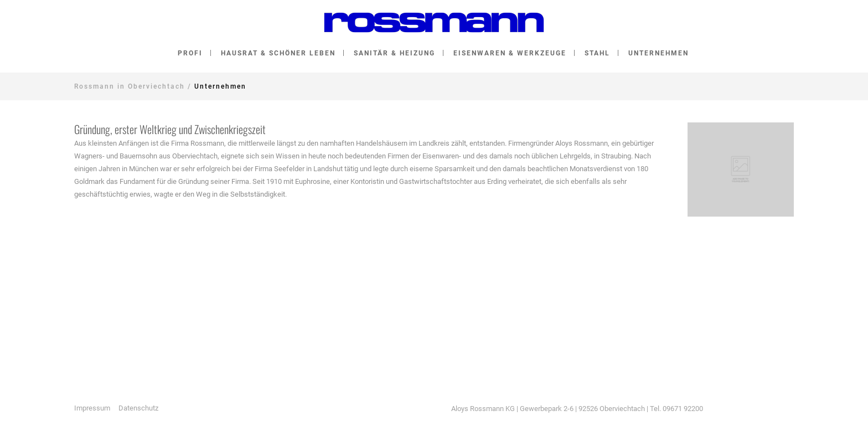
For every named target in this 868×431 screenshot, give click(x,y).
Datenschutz (138, 408)
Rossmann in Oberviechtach (130, 86)
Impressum (92, 408)
